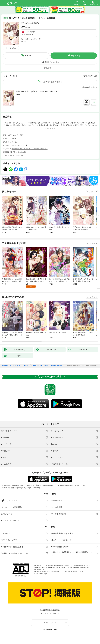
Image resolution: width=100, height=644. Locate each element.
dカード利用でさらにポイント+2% (31, 39)
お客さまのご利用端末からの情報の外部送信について (72, 553)
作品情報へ (49, 68)
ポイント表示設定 (59, 514)
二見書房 (13, 139)
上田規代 (34, 23)
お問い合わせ (7, 514)
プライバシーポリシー (10, 540)
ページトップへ (50, 623)
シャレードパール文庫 (19, 145)
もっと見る (91, 192)
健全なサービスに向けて (61, 540)
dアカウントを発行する (50, 610)
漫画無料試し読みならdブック (11, 366)
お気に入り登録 (91, 76)
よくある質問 (57, 507)
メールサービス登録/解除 (12, 507)
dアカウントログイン (10, 520)
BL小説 (14, 142)
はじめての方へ (9, 500)
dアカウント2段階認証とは (12, 547)
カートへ (28, 56)
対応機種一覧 (57, 500)
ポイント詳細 (27, 35)
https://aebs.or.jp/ (41, 574)
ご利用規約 (6, 533)
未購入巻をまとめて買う (52, 82)
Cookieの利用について (61, 547)
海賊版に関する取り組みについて (15, 553)
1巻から (85, 87)
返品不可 (23, 42)
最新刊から (93, 87)
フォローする (39, 23)
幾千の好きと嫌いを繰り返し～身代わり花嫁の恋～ (37, 91)
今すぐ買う (76, 56)
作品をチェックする (52, 62)
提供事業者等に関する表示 (62, 533)
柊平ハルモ (25, 23)
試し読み (13, 48)
